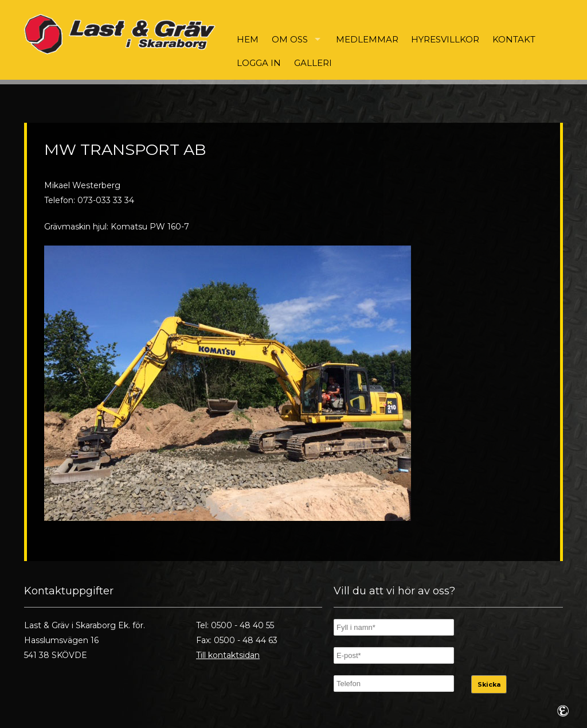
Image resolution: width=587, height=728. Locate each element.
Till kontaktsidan (228, 655)
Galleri (313, 63)
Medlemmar (367, 39)
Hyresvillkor (445, 39)
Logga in (259, 63)
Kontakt (514, 39)
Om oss (290, 39)
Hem (248, 39)
